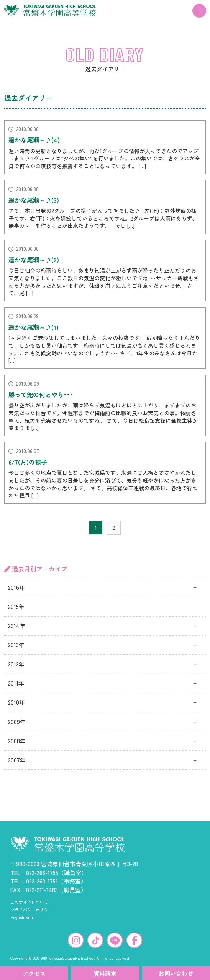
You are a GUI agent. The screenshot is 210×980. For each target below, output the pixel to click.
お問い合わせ (176, 973)
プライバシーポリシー (31, 910)
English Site (22, 917)
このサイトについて (29, 902)
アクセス (34, 973)
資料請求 (105, 973)
